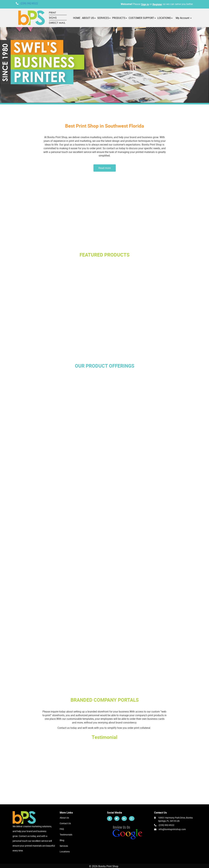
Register (157, 4)
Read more (105, 168)
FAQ (62, 829)
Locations (65, 851)
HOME (77, 18)
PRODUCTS (120, 18)
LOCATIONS (165, 18)
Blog (62, 840)
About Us (64, 818)
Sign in (145, 4)
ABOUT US (89, 18)
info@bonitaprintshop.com (172, 829)
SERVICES (104, 18)
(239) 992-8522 (29, 3)
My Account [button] (184, 18)
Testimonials (66, 835)
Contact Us (65, 823)
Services (64, 846)
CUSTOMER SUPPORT (142, 18)
